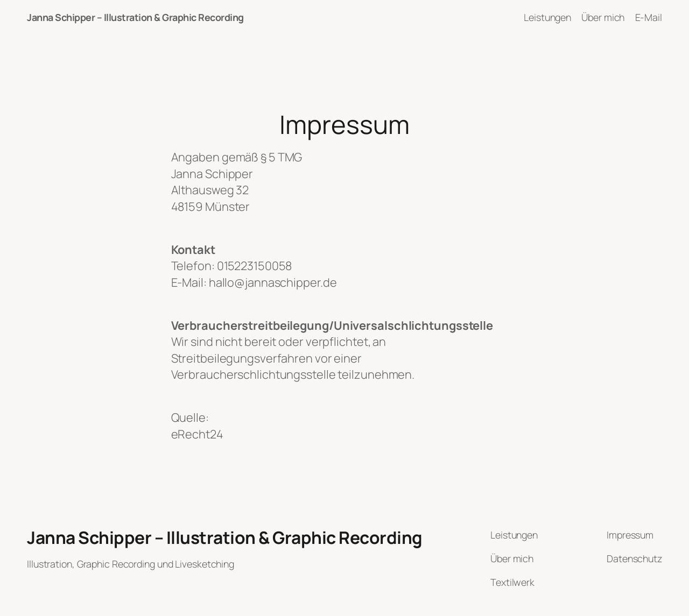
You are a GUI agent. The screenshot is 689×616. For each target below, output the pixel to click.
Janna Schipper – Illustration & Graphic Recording (135, 17)
